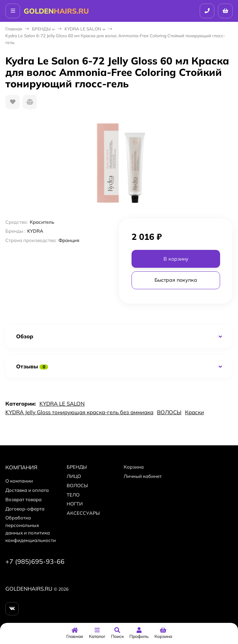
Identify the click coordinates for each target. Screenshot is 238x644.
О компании (19, 481)
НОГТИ (75, 504)
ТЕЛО (73, 495)
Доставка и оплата (27, 490)
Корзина (134, 467)
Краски (194, 412)
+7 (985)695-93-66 (35, 561)
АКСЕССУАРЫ (83, 513)
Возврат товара (23, 499)
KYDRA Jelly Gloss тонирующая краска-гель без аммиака (79, 412)
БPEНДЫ (41, 29)
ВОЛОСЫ (169, 412)
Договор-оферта (25, 509)
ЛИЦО (74, 476)
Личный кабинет (143, 476)
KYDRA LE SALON (83, 29)
